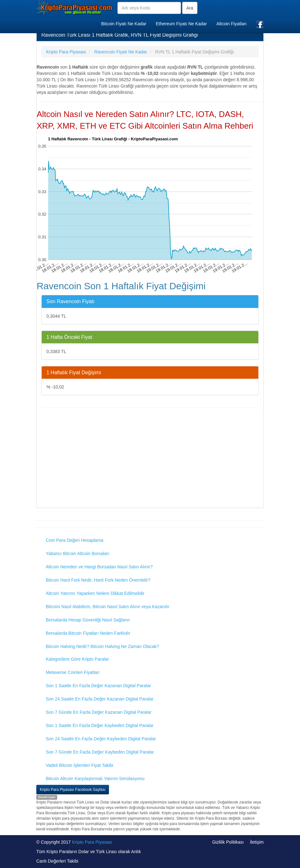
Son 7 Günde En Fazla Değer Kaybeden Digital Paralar (100, 752)
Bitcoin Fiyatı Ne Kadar (124, 24)
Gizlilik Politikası (228, 842)
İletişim (257, 842)
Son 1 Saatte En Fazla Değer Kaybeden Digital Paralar (100, 725)
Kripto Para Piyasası (92, 842)
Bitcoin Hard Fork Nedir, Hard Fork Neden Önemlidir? (98, 580)
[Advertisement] (150, 459)
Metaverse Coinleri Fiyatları (73, 672)
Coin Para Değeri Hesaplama (75, 540)
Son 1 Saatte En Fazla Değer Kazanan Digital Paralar (98, 686)
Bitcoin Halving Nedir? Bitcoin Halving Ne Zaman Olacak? (102, 646)
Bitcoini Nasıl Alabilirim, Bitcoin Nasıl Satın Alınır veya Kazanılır (108, 607)
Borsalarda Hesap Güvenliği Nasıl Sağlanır (88, 620)
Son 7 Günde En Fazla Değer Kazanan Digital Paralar (99, 712)
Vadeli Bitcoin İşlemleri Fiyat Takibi (79, 765)
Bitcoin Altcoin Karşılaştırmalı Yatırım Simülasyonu (95, 779)
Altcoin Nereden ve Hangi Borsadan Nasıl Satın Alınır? (99, 567)
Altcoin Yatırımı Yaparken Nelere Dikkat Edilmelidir (95, 593)
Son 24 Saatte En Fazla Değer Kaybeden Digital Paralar (101, 739)
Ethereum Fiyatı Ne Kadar (181, 24)
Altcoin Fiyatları (231, 24)
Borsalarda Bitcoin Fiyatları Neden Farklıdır (88, 633)
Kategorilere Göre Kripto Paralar (77, 659)
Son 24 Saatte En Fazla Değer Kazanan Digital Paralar (100, 699)
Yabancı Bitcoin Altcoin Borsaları (78, 553)
